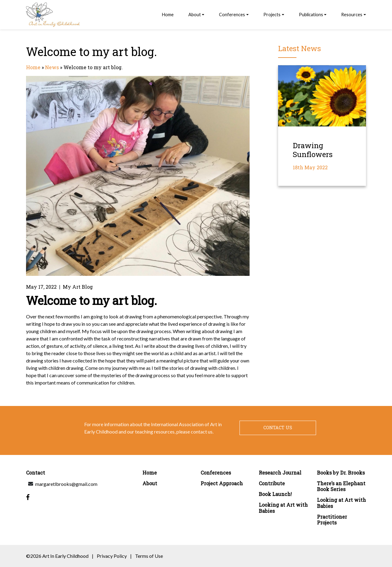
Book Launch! (275, 494)
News (52, 67)
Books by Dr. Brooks (341, 473)
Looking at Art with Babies (283, 508)
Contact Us (278, 428)
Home (168, 15)
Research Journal (280, 473)
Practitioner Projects (332, 520)
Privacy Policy (112, 556)
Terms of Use (149, 556)
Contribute (272, 483)
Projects (272, 15)
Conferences (232, 15)
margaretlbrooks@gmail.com (66, 484)
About (195, 15)
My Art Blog (78, 287)
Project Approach (222, 483)
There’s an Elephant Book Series (341, 486)
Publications (311, 15)
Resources (352, 15)
